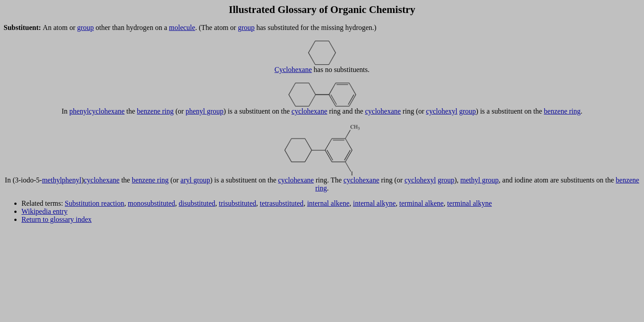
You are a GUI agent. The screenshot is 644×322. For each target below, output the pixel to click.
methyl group (479, 180)
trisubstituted (237, 203)
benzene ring (155, 111)
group (85, 28)
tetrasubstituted (282, 203)
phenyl (79, 111)
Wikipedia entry (44, 211)
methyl (52, 180)
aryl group (195, 180)
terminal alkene (422, 203)
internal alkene (328, 203)
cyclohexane (107, 111)
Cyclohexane (293, 70)
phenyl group (205, 111)
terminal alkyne (470, 203)
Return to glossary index (57, 219)
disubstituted (197, 203)
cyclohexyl (442, 111)
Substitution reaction (95, 203)
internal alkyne (374, 203)
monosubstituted (152, 203)
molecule (182, 28)
